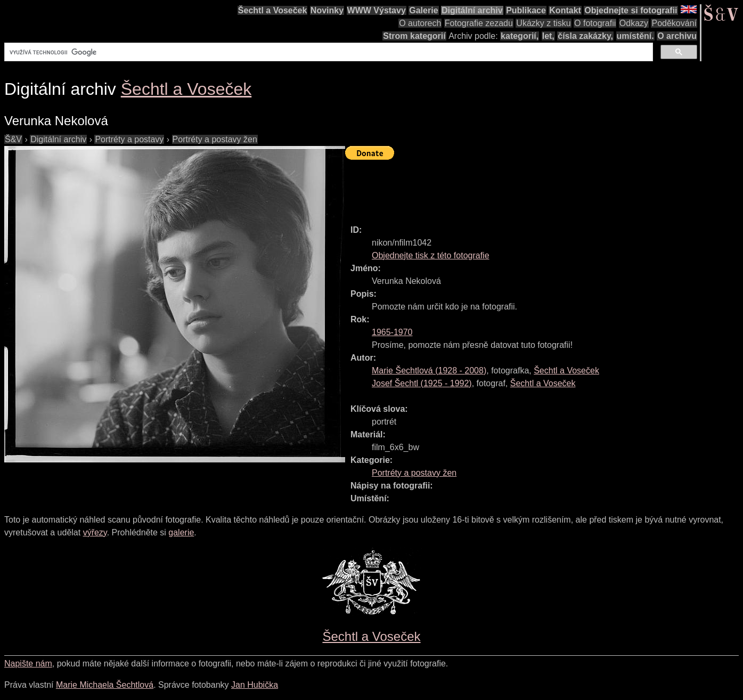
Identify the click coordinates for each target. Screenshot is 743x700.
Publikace (526, 10)
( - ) (429, 371)
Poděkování (674, 23)
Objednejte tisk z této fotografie (431, 255)
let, (548, 36)
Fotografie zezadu (479, 23)
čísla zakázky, (585, 36)
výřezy (95, 532)
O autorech (420, 23)
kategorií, (520, 36)
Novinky (327, 10)
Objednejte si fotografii (631, 10)
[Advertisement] (539, 188)
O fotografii (595, 23)
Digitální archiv (472, 10)
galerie (181, 532)
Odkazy (634, 23)
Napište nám (28, 664)
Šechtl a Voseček (273, 10)
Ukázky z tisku (543, 23)
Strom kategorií (414, 36)
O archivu (677, 36)
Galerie (423, 10)
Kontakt (565, 10)
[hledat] (328, 52)
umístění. (635, 36)
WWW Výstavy (377, 10)
